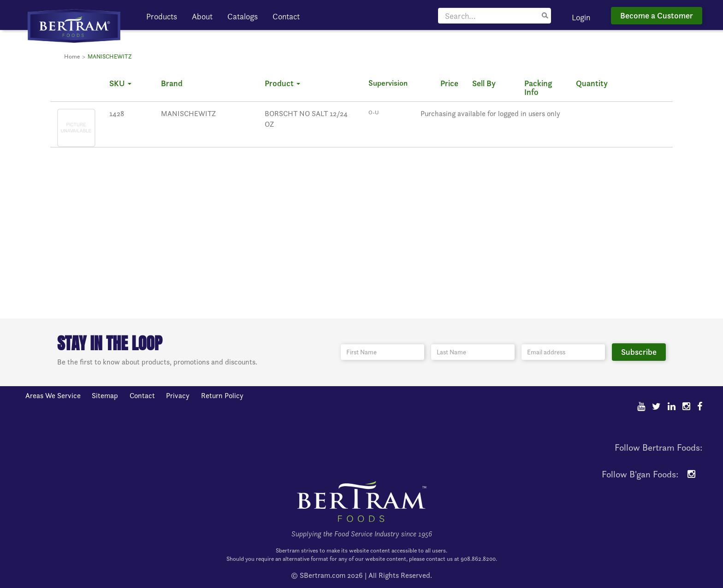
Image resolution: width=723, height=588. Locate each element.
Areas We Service (53, 396)
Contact (286, 16)
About (202, 16)
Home (72, 56)
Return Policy (222, 396)
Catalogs (243, 16)
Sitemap (105, 396)
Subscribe (639, 352)
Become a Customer (657, 15)
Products (162, 16)
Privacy (178, 396)
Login (581, 17)
